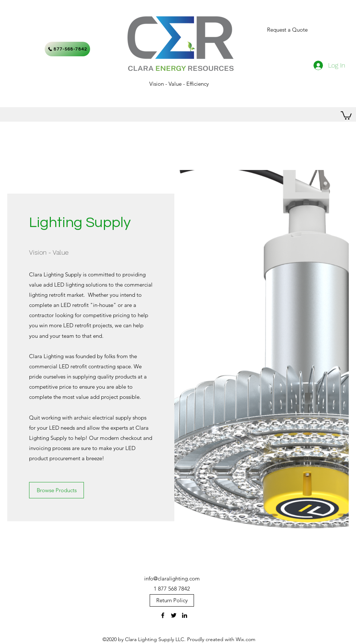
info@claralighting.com (172, 578)
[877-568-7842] (67, 49)
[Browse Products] (56, 490)
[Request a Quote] (287, 30)
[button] (346, 115)
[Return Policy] (172, 600)
